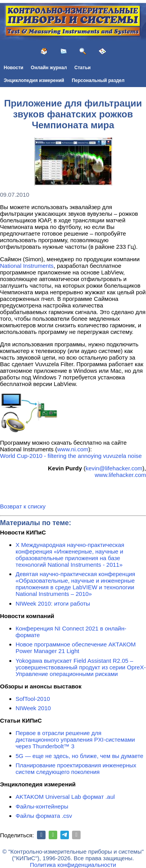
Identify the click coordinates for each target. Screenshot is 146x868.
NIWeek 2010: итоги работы (53, 603)
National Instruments (27, 266)
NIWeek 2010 (33, 708)
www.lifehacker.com (120, 475)
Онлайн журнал (49, 68)
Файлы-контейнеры (42, 806)
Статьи (83, 68)
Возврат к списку (23, 506)
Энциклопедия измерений (34, 80)
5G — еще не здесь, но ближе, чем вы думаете (79, 756)
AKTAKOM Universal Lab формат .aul (65, 797)
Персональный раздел (98, 80)
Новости (14, 68)
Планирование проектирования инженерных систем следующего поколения (76, 768)
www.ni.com (73, 449)
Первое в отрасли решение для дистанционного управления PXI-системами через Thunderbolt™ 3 (75, 740)
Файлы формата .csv (44, 816)
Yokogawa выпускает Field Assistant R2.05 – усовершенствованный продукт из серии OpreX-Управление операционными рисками (81, 667)
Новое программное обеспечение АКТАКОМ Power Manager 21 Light (76, 648)
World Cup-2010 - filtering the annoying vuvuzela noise (71, 456)
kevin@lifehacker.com (114, 468)
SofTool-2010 (33, 699)
